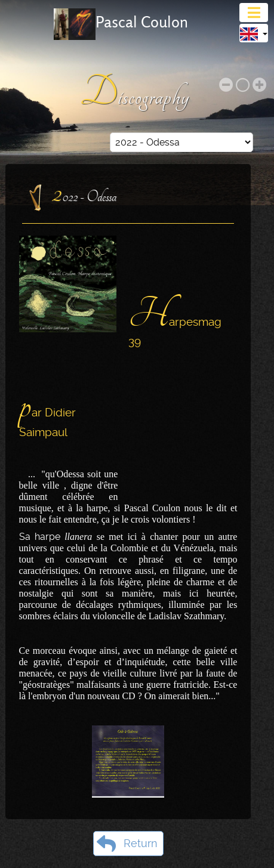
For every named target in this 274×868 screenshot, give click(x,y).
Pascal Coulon (142, 22)
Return (127, 844)
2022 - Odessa (84, 193)
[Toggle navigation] (254, 13)
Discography (137, 93)
